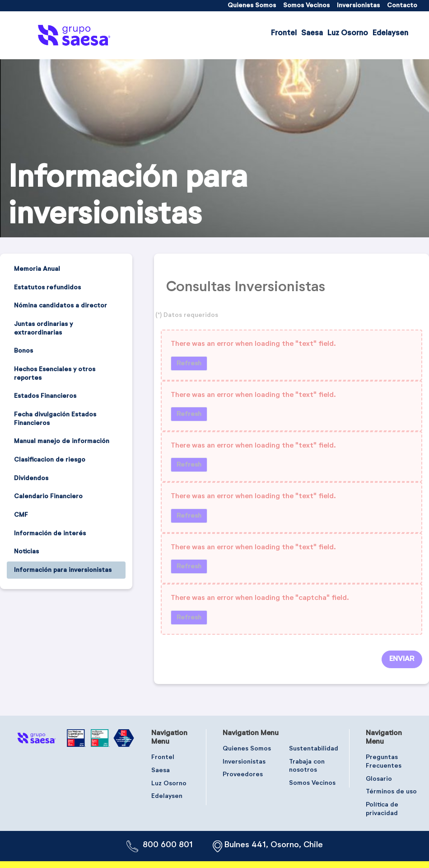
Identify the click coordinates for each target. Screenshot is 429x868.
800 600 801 (168, 845)
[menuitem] (252, 6)
